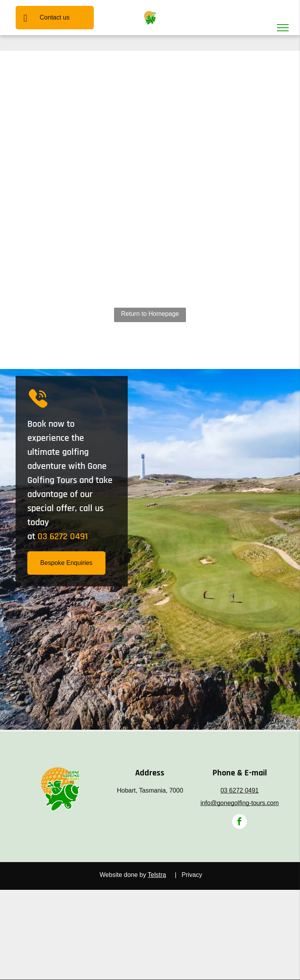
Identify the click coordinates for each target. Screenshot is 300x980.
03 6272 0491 (63, 536)
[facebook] (239, 822)
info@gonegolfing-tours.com (239, 803)
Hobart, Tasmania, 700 (148, 790)
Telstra (157, 875)
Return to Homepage (150, 314)
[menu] (283, 28)
